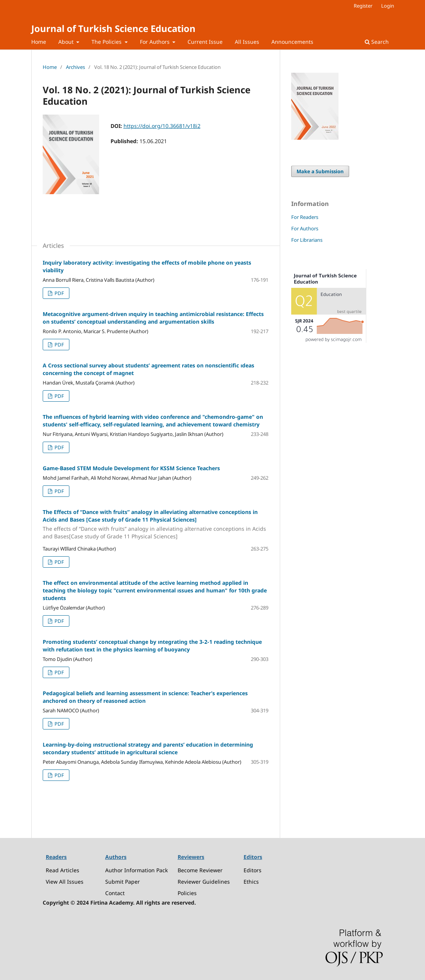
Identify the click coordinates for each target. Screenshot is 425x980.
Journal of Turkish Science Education (113, 28)
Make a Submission (320, 171)
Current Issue (205, 42)
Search (377, 42)
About (67, 42)
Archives (75, 67)
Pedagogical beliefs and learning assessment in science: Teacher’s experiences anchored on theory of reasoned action (145, 697)
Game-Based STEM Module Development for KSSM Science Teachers (131, 468)
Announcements (292, 42)
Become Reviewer (200, 870)
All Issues (247, 42)
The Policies (107, 42)
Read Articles (63, 870)
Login (388, 6)
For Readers (305, 217)
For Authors (156, 42)
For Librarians (307, 240)
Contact (115, 893)
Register (363, 6)
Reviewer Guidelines (204, 882)
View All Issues (65, 882)
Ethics (251, 882)
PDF (59, 293)
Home (39, 42)
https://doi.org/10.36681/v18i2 (162, 126)
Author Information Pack (136, 870)
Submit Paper (123, 882)
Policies (187, 893)
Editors (253, 870)
